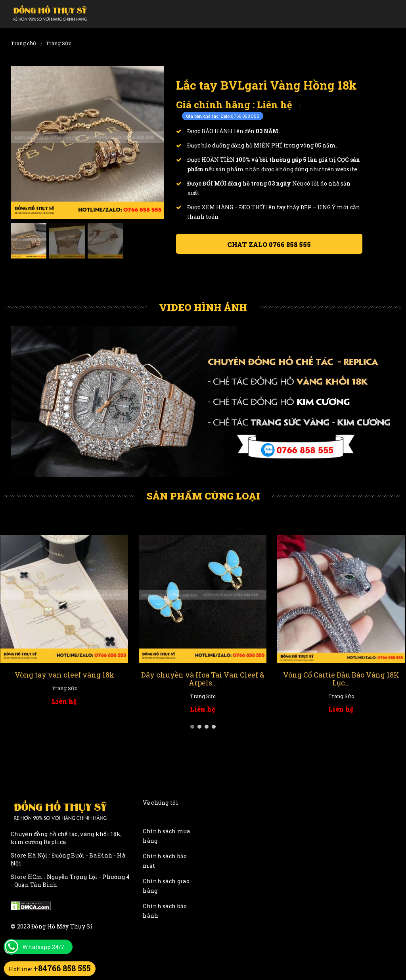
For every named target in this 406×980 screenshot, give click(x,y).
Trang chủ (23, 43)
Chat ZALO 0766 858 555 (269, 244)
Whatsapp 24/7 (43, 947)
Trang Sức (58, 43)
